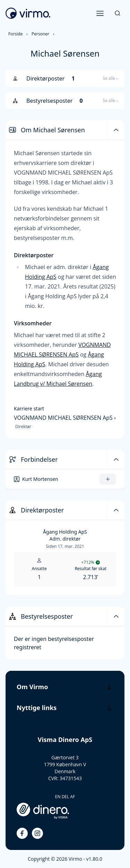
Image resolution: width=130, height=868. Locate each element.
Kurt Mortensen (40, 479)
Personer (40, 34)
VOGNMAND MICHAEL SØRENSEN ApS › (65, 418)
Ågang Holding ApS (65, 532)
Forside (15, 34)
